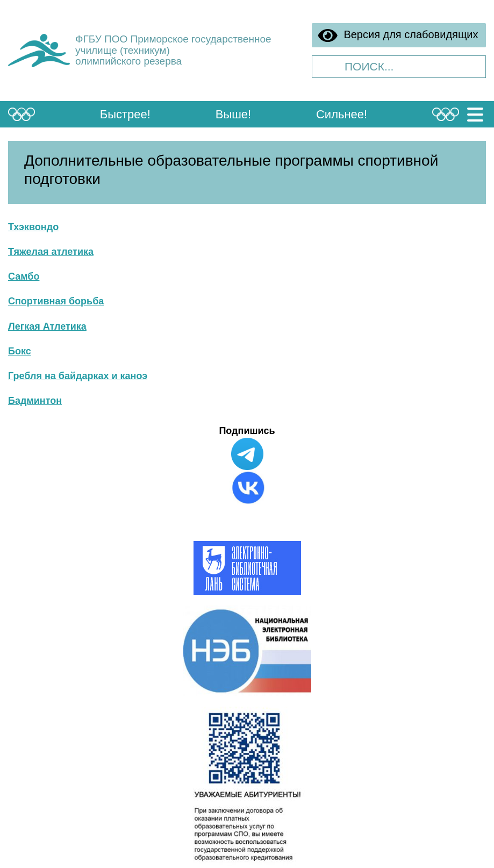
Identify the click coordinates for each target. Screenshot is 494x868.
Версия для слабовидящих (398, 35)
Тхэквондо (33, 227)
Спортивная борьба (56, 301)
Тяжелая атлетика (51, 252)
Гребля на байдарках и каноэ (78, 376)
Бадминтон (35, 401)
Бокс (20, 351)
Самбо (24, 276)
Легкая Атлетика (47, 326)
